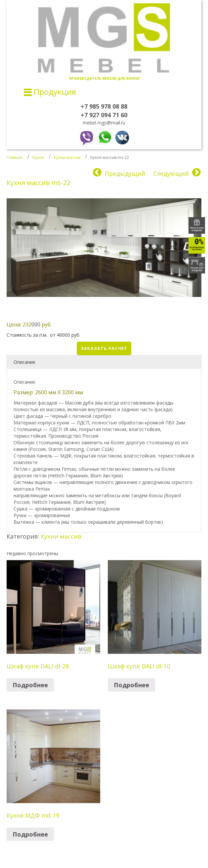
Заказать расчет (104, 348)
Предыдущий (125, 173)
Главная (15, 157)
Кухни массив (67, 157)
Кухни (38, 157)
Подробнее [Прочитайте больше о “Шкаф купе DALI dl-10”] (131, 685)
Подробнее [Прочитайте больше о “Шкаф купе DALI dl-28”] (30, 685)
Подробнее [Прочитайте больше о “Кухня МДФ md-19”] (30, 834)
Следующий (171, 173)
